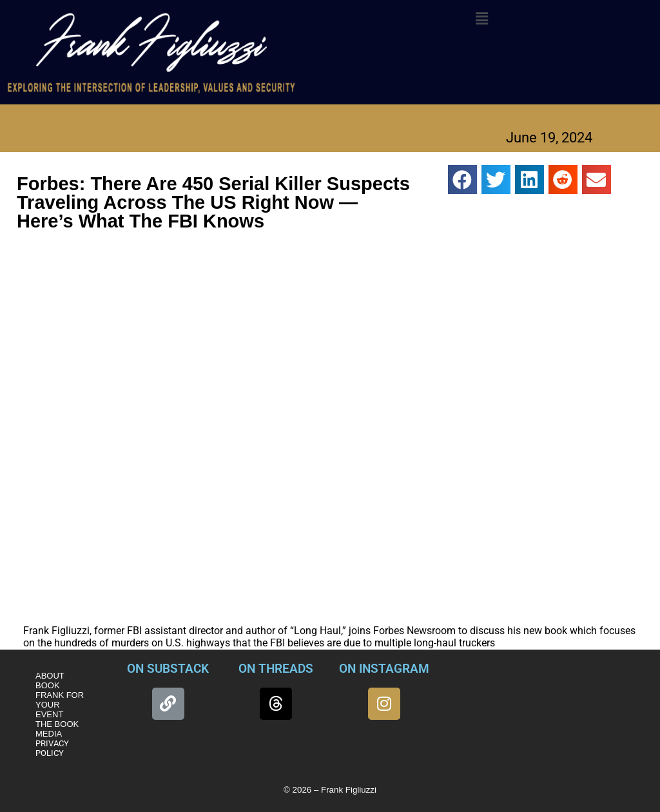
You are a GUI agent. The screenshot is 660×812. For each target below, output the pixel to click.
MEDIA (49, 734)
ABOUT (50, 676)
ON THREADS (276, 669)
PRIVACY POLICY (52, 748)
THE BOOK (57, 724)
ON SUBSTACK (168, 669)
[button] (481, 19)
